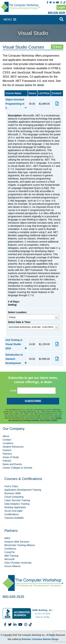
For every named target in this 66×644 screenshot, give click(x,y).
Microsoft (9, 559)
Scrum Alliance (13, 566)
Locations (8, 443)
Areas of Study (11, 457)
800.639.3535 (56, 13)
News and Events (12, 464)
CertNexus (10, 549)
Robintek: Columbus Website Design (40, 639)
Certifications (12, 514)
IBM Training (11, 556)
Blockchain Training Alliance (20, 545)
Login (61, 7)
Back (57, 47)
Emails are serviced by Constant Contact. (35, 419)
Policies (7, 461)
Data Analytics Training (17, 504)
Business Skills (13, 493)
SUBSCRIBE (33, 401)
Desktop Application (15, 507)
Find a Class (11, 486)
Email (13, 391)
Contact (7, 440)
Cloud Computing (14, 497)
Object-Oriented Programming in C (16, 104)
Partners (7, 454)
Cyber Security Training (17, 500)
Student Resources (13, 447)
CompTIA (10, 552)
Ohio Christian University (18, 563)
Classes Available (14, 518)
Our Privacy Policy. (49, 420)
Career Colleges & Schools (17, 468)
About (6, 436)
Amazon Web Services (17, 542)
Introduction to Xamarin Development (16, 359)
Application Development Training (23, 490)
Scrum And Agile (13, 511)
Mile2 (7, 538)
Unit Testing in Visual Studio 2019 (16, 344)
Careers (7, 450)
